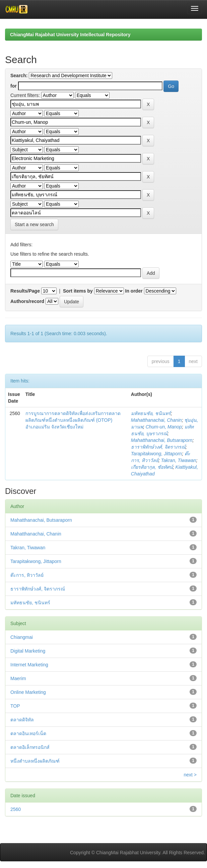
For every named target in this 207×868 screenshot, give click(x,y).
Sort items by (78, 291)
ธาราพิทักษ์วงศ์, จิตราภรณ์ (158, 447)
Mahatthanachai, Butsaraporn (162, 440)
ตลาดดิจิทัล (22, 720)
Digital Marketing (28, 651)
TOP (15, 706)
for (14, 86)
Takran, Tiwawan (178, 460)
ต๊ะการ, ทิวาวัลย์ (27, 575)
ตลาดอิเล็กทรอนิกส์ (30, 747)
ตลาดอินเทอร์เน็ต (28, 733)
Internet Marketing (29, 665)
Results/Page (25, 291)
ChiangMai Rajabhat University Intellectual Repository (70, 35)
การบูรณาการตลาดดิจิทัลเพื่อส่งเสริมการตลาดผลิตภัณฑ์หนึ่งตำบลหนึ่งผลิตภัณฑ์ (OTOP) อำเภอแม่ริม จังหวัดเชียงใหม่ (73, 420)
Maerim (18, 678)
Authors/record (27, 301)
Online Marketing (28, 692)
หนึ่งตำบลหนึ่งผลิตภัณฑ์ (35, 761)
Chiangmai (22, 637)
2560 (16, 809)
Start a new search (34, 224)
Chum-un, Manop (164, 427)
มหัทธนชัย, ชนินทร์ (151, 413)
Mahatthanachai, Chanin (156, 420)
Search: (19, 75)
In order (134, 291)
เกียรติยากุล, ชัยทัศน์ (152, 467)
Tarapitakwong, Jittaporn (156, 454)
